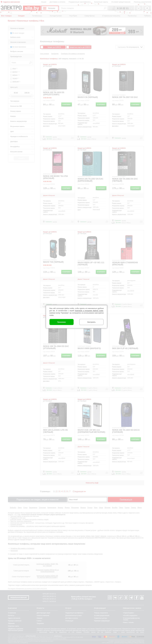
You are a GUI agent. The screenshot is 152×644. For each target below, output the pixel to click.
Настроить (91, 322)
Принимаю (62, 322)
